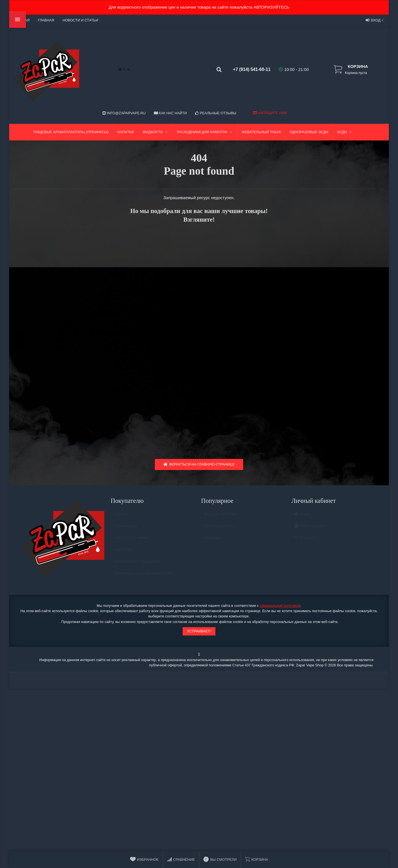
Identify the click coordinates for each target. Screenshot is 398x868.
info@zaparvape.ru (124, 113)
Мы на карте (125, 530)
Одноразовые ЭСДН (309, 132)
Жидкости (156, 132)
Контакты (122, 553)
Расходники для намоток (205, 132)
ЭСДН (345, 132)
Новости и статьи (80, 20)
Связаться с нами (130, 541)
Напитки (126, 132)
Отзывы (121, 518)
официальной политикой (280, 607)
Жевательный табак (261, 132)
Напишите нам (270, 113)
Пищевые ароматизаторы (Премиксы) (71, 132)
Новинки (212, 541)
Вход (375, 20)
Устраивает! (199, 633)
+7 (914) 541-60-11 (248, 69)
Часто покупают (219, 530)
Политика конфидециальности (143, 577)
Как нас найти (170, 113)
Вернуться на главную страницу (199, 466)
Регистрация (310, 530)
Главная (46, 20)
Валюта (304, 542)
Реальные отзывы (216, 113)
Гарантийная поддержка (137, 565)
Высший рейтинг (220, 518)
